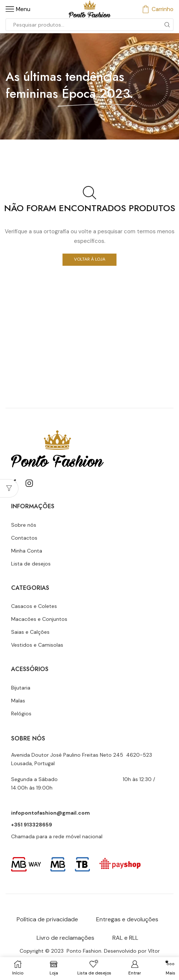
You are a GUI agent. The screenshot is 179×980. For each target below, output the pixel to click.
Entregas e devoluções (127, 919)
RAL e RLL (125, 938)
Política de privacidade (47, 919)
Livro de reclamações (65, 938)
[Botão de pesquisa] (167, 25)
